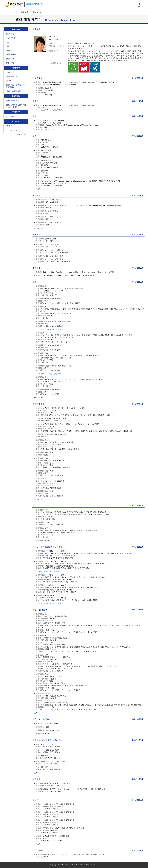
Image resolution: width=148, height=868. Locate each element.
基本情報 (11, 34)
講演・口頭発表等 (14, 91)
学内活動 (11, 117)
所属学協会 (11, 55)
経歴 (9, 50)
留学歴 (10, 46)
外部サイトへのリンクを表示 (48, 329)
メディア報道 (12, 130)
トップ (14, 12)
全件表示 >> (39, 189)
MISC (9, 81)
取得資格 (11, 63)
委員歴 (10, 126)
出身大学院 (11, 38)
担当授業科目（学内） (16, 101)
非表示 (140, 78)
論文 (9, 72)
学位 (9, 42)
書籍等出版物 (12, 77)
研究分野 (11, 59)
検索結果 (25, 12)
